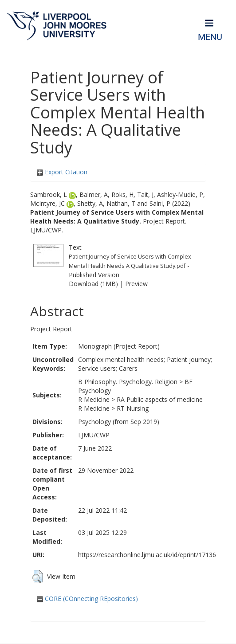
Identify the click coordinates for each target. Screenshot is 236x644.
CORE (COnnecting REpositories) (87, 599)
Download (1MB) (93, 284)
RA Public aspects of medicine (160, 399)
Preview (136, 284)
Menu (210, 37)
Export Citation (62, 172)
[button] (37, 577)
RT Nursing (133, 408)
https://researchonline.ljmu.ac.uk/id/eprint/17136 (147, 555)
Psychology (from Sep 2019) (119, 422)
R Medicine (94, 399)
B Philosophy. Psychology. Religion (128, 382)
